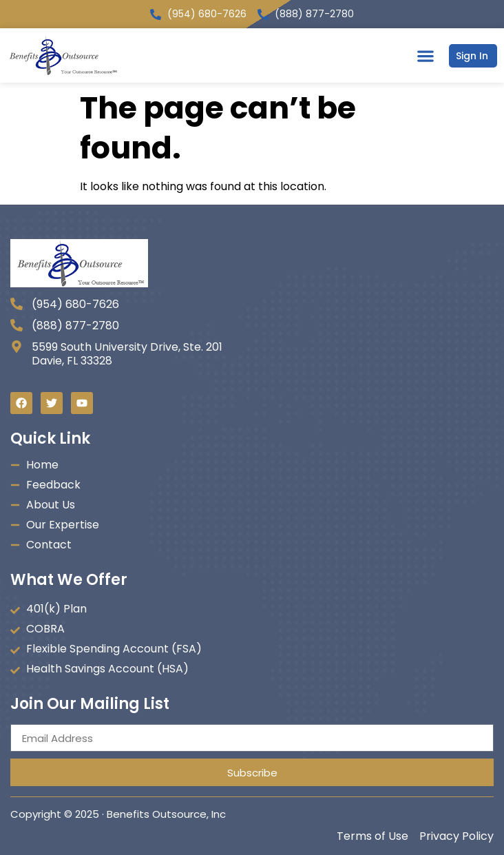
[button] (425, 55)
